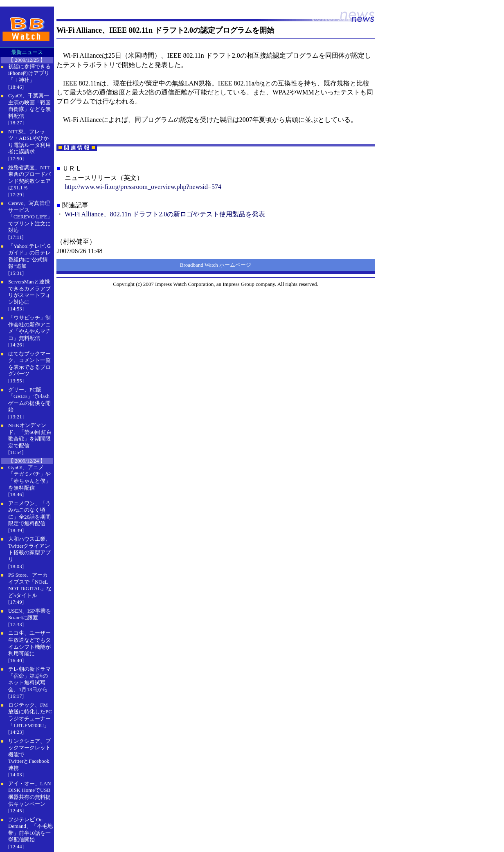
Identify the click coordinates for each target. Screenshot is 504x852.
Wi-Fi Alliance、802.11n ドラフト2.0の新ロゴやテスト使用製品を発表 (165, 214)
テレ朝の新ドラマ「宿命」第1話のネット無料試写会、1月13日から (29, 679)
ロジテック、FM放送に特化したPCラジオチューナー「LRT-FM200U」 (30, 715)
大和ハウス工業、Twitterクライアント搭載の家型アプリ (29, 549)
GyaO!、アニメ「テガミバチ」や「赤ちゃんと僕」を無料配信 (29, 478)
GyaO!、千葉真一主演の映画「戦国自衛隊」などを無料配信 (29, 106)
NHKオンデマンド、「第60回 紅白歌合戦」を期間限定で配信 (30, 435)
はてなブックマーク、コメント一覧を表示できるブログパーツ (29, 364)
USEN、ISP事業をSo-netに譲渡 (30, 614)
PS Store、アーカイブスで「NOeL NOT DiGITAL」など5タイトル (30, 585)
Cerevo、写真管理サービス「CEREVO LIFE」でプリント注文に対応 (30, 217)
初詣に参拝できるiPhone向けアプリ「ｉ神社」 (29, 73)
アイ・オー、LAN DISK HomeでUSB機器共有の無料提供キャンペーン (30, 794)
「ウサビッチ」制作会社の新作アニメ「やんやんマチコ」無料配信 (29, 328)
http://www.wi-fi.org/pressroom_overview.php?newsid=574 (143, 187)
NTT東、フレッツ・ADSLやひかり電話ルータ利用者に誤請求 (29, 142)
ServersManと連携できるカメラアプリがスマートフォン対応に (29, 292)
